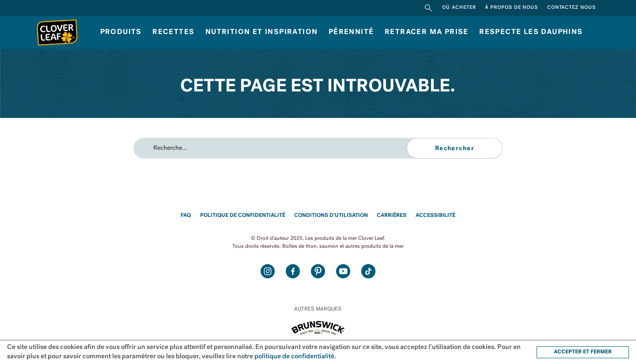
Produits (121, 32)
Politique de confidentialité (243, 216)
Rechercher (428, 8)
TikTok (369, 271)
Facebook (293, 271)
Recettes (173, 32)
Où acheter (459, 8)
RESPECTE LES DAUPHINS (531, 32)
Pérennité (351, 32)
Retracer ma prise (427, 32)
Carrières (392, 216)
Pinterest (318, 271)
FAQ (186, 216)
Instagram (268, 271)
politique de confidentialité (294, 357)
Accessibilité (435, 216)
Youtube (343, 271)
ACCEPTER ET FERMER (583, 352)
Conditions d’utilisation (331, 216)
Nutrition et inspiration (262, 32)
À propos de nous (511, 8)
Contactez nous (572, 8)
